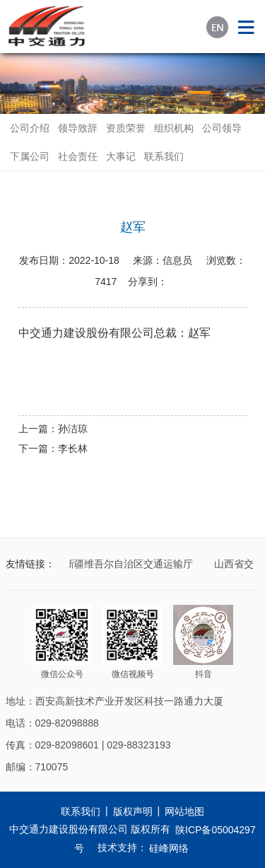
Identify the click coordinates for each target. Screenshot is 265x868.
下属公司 (30, 156)
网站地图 (184, 811)
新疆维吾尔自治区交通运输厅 (130, 564)
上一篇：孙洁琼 (53, 429)
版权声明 (133, 811)
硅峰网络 (169, 848)
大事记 (121, 156)
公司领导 (222, 128)
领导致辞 (78, 128)
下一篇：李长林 (53, 449)
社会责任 (78, 156)
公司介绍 (30, 128)
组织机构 (174, 128)
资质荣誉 (126, 128)
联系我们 (164, 156)
